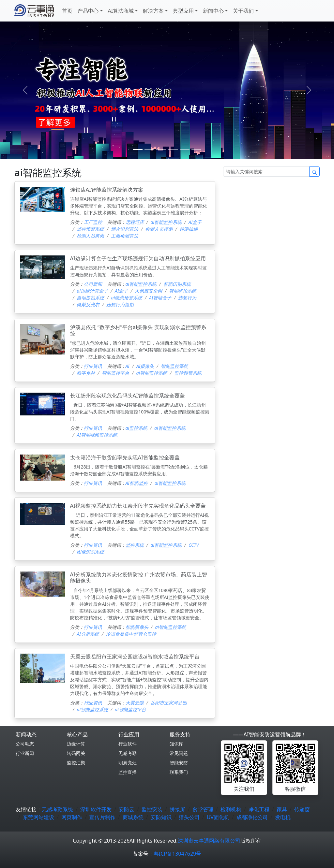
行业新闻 (25, 753)
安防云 (127, 809)
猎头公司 (189, 817)
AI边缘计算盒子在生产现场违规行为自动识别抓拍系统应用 (138, 258)
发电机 (283, 817)
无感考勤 (128, 753)
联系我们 (179, 772)
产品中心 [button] (88, 11)
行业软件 (128, 744)
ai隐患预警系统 (127, 298)
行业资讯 (93, 366)
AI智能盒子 (160, 298)
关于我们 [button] (243, 11)
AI (128, 366)
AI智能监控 (137, 483)
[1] (149, 150)
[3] (173, 150)
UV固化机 (218, 817)
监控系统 (135, 545)
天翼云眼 (135, 703)
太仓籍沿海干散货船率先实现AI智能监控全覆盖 (125, 457)
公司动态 (25, 744)
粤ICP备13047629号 (177, 854)
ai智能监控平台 (130, 709)
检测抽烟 (189, 229)
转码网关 (76, 753)
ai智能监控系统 (166, 222)
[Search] (266, 172)
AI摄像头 (145, 366)
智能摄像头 (137, 627)
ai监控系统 (137, 428)
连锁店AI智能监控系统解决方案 (107, 190)
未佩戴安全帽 (148, 291)
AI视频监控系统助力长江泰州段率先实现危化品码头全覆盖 (138, 506)
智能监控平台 (115, 373)
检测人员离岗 (90, 236)
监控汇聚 (76, 763)
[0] (138, 150)
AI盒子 (195, 222)
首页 (67, 11)
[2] (161, 150)
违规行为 (187, 298)
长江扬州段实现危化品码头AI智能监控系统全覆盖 (128, 396)
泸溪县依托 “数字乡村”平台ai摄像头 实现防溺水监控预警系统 (138, 330)
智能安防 (179, 763)
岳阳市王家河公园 (169, 703)
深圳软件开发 (96, 809)
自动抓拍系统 (90, 298)
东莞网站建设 (38, 817)
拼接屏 (177, 809)
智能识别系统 (177, 284)
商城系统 (133, 817)
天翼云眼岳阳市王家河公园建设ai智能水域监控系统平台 (135, 657)
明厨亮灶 (128, 763)
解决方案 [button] (153, 11)
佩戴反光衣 (88, 304)
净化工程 (259, 809)
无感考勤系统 (57, 809)
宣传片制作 (102, 817)
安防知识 (161, 817)
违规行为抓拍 (120, 304)
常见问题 (179, 753)
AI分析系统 (88, 634)
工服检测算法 (125, 236)
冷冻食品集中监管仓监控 (131, 634)
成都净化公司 (252, 817)
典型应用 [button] (183, 11)
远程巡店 (135, 222)
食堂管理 (203, 809)
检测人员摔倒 (159, 229)
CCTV (194, 545)
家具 (282, 809)
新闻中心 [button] (213, 11)
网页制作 (72, 817)
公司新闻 (93, 284)
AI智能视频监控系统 (97, 435)
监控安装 (152, 809)
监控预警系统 (90, 229)
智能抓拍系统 (183, 291)
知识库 (176, 744)
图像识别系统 (90, 552)
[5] (196, 150)
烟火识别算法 (125, 229)
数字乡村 (86, 373)
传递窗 (302, 809)
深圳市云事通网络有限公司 (209, 841)
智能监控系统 (175, 366)
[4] (185, 150)
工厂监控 (93, 222)
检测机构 (231, 809)
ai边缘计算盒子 (92, 291)
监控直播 (128, 772)
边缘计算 (76, 744)
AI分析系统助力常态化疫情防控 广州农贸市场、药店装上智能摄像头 (139, 578)
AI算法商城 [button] (121, 11)
